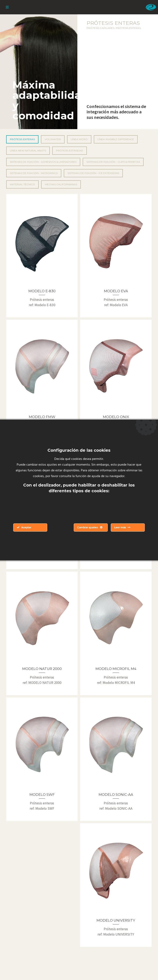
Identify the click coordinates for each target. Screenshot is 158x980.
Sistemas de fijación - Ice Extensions (93, 173)
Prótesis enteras (22, 139)
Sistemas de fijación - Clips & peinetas (113, 162)
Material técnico (22, 184)
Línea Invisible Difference (116, 139)
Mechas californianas (61, 184)
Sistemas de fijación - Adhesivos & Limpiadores (43, 162)
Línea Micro (79, 139)
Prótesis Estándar (70, 151)
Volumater (53, 139)
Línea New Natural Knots (28, 151)
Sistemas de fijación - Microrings (34, 173)
